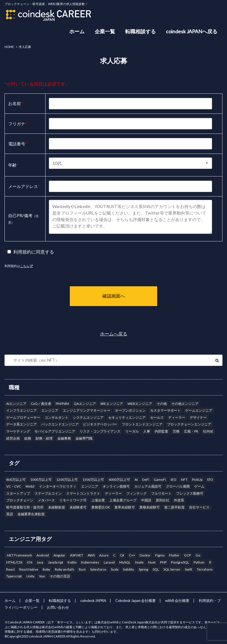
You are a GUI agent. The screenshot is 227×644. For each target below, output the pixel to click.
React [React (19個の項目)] (10, 569)
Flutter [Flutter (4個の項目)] (174, 555)
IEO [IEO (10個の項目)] (174, 480)
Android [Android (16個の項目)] (43, 555)
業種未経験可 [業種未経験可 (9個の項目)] (150, 507)
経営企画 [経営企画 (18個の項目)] (13, 438)
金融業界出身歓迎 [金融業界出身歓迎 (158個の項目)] (31, 514)
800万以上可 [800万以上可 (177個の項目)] (16, 480)
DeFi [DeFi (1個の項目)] (146, 480)
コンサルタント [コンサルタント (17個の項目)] (57, 417)
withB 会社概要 (177, 601)
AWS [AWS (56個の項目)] (91, 555)
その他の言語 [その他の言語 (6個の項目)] (60, 576)
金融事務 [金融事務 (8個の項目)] (64, 438)
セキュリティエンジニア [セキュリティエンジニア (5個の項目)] (127, 417)
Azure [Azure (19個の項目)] (104, 555)
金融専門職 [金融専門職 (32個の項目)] (84, 438)
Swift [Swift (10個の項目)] (189, 569)
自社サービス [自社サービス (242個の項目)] (199, 507)
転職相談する (140, 31)
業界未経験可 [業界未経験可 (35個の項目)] (125, 507)
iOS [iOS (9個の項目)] (30, 562)
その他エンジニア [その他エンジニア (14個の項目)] (185, 404)
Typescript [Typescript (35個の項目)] (14, 576)
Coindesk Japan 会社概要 (136, 601)
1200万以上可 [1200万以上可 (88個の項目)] (67, 480)
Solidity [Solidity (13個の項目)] (128, 569)
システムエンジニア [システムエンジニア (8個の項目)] (88, 417)
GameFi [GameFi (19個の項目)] (160, 480)
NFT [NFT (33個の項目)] (184, 480)
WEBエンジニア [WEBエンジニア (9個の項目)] (140, 404)
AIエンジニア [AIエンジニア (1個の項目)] (16, 404)
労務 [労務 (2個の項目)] (176, 431)
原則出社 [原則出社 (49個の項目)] (163, 500)
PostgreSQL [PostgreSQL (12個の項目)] (180, 562)
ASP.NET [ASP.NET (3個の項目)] (77, 555)
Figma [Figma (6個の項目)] (160, 555)
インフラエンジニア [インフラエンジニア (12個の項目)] (21, 410)
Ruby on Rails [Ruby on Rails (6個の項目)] (65, 569)
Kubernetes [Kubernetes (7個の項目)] (90, 562)
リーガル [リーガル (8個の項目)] (132, 431)
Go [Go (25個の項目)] (198, 555)
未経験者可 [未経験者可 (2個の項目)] (78, 507)
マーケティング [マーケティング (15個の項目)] (18, 431)
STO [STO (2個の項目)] (210, 480)
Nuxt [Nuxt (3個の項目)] (152, 562)
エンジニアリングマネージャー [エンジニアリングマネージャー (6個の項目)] (87, 410)
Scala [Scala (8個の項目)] (115, 569)
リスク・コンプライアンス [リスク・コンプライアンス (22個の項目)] (100, 431)
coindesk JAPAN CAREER (47, 636)
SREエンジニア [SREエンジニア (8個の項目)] (112, 404)
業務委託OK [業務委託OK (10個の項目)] (101, 507)
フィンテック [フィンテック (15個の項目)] (137, 493)
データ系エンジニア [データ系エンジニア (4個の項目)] (21, 424)
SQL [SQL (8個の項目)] (156, 569)
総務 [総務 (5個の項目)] (28, 438)
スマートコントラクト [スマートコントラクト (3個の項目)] (83, 493)
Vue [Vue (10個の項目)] (42, 576)
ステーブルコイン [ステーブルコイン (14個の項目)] (48, 493)
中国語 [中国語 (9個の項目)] (146, 500)
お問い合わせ (58, 607)
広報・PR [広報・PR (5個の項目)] (191, 431)
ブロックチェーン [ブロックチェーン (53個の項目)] (20, 500)
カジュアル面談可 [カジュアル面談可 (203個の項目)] (148, 486)
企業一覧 (105, 31)
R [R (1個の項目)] (210, 562)
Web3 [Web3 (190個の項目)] (30, 486)
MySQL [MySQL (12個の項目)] (125, 562)
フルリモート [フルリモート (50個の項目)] (161, 493)
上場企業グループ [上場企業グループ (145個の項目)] (123, 500)
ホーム (77, 31)
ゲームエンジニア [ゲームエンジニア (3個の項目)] (199, 410)
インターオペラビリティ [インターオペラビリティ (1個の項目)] (58, 486)
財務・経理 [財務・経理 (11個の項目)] (44, 438)
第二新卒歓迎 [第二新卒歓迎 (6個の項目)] (174, 507)
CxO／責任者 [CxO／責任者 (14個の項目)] (41, 404)
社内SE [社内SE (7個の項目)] (208, 431)
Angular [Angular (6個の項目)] (59, 555)
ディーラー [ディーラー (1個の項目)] (177, 417)
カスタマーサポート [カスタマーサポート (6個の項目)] (165, 410)
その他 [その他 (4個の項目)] (162, 404)
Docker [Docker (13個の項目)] (145, 555)
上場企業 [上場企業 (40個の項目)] (98, 500)
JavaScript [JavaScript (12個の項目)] (56, 562)
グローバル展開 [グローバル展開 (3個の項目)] (178, 486)
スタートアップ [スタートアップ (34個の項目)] (18, 493)
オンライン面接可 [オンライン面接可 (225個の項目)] (116, 486)
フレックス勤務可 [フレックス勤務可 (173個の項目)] (190, 493)
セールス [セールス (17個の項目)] (157, 417)
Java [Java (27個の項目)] (40, 562)
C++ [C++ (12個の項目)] (132, 555)
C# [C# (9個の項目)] (122, 555)
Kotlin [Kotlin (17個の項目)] (72, 562)
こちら (25, 266)
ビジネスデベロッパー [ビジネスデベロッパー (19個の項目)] (100, 424)
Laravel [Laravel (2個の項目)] (109, 562)
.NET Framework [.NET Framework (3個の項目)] (19, 555)
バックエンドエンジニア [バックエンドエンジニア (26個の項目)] (60, 424)
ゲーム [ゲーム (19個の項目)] (199, 486)
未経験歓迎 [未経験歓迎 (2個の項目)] (57, 507)
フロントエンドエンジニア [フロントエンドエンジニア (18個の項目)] (142, 424)
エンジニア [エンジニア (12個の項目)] (90, 486)
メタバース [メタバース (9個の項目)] (46, 500)
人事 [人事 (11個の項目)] (147, 431)
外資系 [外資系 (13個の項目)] (179, 500)
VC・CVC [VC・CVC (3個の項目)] (14, 486)
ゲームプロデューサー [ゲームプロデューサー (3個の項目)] (23, 417)
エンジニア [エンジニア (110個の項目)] (50, 410)
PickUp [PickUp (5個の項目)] (197, 480)
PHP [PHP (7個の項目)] (163, 562)
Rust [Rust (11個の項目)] (82, 569)
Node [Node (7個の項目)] (139, 562)
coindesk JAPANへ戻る (192, 31)
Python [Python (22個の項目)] (199, 562)
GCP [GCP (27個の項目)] (187, 555)
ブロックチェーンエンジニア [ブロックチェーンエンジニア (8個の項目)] (189, 424)
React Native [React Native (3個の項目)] (29, 569)
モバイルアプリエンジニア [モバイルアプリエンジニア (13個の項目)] (55, 431)
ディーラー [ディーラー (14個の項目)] (113, 493)
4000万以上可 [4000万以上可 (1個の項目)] (119, 480)
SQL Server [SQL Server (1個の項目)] (172, 569)
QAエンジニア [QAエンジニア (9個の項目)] (85, 404)
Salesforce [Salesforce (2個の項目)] (98, 569)
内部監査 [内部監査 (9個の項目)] (161, 431)
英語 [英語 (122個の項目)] (10, 514)
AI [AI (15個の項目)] (136, 480)
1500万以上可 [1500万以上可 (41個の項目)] (93, 480)
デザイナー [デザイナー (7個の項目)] (198, 417)
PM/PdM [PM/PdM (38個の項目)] (62, 404)
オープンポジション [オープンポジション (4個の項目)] (130, 410)
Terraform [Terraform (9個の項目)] (205, 569)
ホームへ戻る (114, 334)
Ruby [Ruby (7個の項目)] (46, 569)
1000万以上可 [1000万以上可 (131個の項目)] (41, 480)
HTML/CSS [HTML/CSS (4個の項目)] (14, 562)
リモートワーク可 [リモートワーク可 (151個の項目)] (73, 500)
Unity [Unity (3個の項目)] (30, 576)
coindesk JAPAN (93, 601)
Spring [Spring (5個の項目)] (143, 569)
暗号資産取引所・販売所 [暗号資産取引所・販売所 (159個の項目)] (25, 507)
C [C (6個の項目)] (114, 555)
